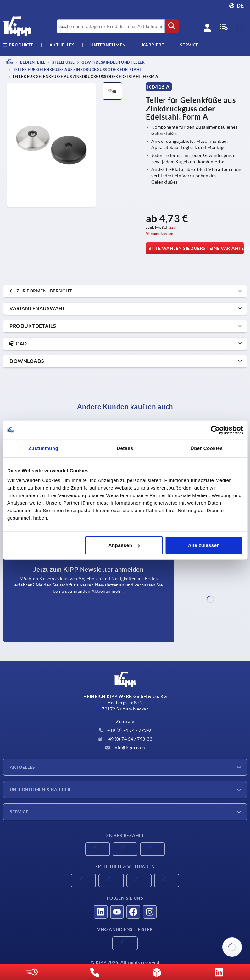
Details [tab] (125, 448)
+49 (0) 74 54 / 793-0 (125, 730)
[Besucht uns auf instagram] (150, 912)
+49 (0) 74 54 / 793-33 (125, 739)
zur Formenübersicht (41, 291)
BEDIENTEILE (32, 62)
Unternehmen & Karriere (42, 790)
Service (19, 812)
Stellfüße (63, 62)
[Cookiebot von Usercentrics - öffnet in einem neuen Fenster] (215, 430)
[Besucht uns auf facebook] (133, 912)
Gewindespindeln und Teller (113, 62)
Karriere (153, 45)
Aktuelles (22, 767)
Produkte (18, 45)
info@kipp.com (125, 748)
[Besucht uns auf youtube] (117, 912)
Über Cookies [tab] (207, 448)
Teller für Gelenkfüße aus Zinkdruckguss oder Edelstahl (77, 70)
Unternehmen (108, 45)
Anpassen (124, 545)
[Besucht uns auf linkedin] (101, 912)
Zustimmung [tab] (43, 448)
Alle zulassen (204, 545)
